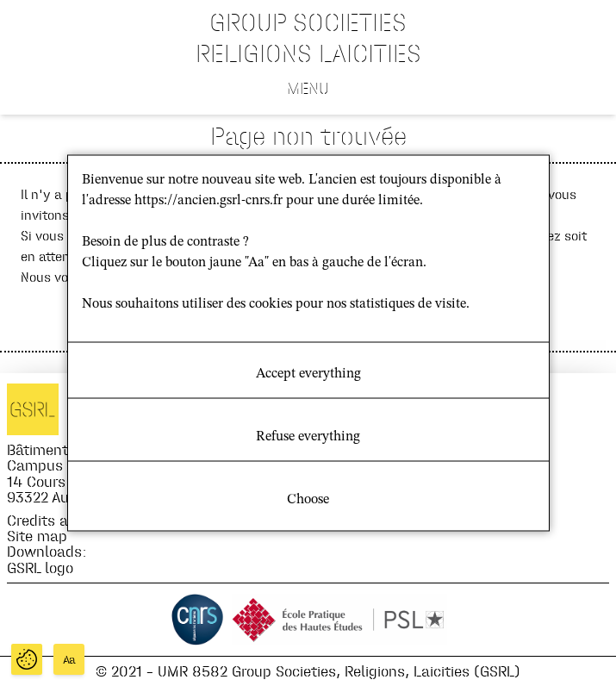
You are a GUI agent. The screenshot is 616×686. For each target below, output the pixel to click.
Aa (69, 660)
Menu (308, 88)
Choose (308, 500)
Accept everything (308, 374)
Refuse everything (308, 437)
